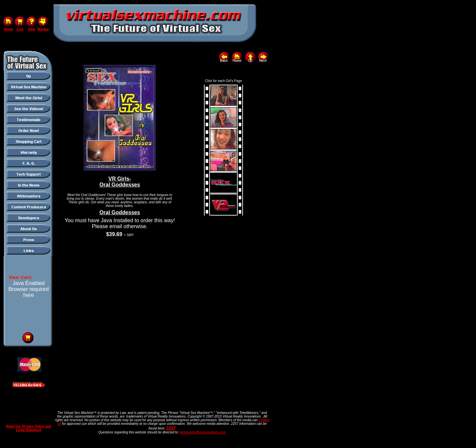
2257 (171, 428)
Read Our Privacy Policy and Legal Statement (29, 428)
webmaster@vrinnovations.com (203, 432)
